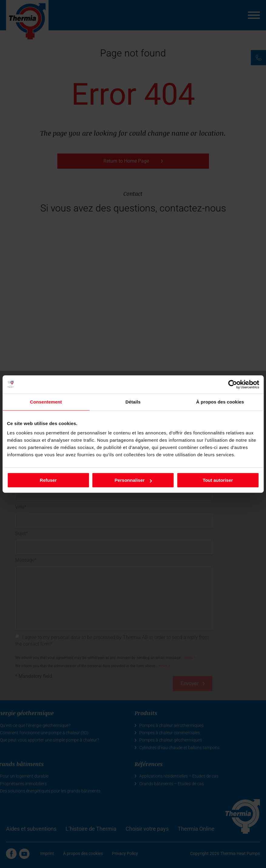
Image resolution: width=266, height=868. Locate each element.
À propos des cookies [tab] (220, 402)
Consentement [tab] (46, 402)
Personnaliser (133, 480)
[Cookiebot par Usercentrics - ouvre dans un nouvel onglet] (232, 384)
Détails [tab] (133, 402)
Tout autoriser (218, 480)
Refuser (48, 480)
